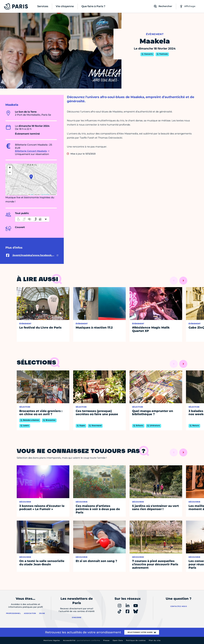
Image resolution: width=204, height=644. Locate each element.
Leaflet (31, 195)
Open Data (118, 640)
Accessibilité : (82, 640)
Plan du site (155, 640)
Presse (106, 640)
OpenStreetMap (45, 195)
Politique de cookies (136, 640)
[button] (31, 177)
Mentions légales (52, 640)
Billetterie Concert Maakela (31, 151)
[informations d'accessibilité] (32, 219)
